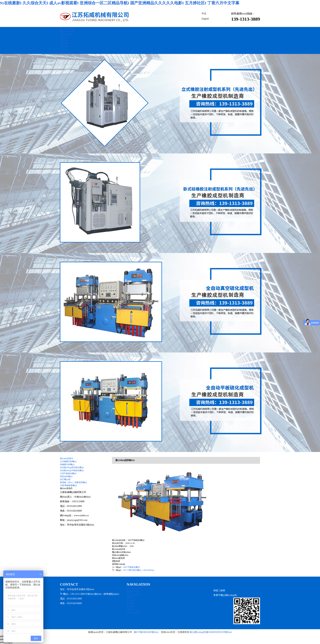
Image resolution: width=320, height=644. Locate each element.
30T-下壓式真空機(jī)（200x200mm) (139, 570)
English (205, 19)
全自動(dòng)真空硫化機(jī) (72, 467)
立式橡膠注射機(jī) (68, 461)
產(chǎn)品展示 (67, 458)
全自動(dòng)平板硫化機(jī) (72, 470)
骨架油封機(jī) (66, 476)
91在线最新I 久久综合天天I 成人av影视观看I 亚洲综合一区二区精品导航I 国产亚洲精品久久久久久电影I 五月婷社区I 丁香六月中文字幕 (120, 3)
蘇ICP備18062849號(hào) (146, 632)
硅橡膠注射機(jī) (67, 464)
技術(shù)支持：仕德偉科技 (175, 632)
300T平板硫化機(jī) (131, 567)
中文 (204, 14)
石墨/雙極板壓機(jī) (68, 485)
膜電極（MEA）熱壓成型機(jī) (73, 482)
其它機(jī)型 (65, 479)
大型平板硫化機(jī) (68, 473)
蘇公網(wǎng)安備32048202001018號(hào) (211, 632)
